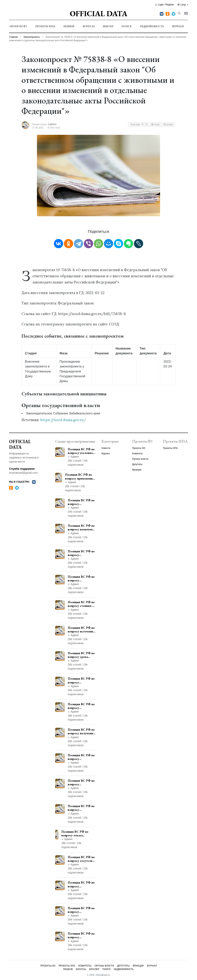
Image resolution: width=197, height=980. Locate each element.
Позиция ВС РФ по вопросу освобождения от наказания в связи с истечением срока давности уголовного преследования (81, 935)
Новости (106, 448)
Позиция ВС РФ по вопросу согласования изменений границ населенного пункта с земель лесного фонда (82, 757)
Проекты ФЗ (18, 26)
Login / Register (165, 5)
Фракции (137, 470)
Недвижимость (152, 26)
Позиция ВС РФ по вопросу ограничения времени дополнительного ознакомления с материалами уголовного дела (81, 910)
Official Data (99, 13)
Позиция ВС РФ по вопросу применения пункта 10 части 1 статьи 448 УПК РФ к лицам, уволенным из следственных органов (81, 808)
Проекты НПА (45, 26)
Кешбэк (69, 26)
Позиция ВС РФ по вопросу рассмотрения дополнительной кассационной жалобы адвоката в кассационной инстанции (81, 782)
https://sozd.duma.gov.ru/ (63, 420)
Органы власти (140, 459)
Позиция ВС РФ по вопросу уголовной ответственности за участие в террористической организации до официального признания (81, 451)
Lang (182, 5)
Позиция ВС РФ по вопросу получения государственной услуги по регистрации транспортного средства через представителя (81, 731)
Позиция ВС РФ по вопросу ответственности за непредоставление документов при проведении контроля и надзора (82, 578)
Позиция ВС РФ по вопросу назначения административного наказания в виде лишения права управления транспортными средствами (82, 527)
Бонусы (89, 26)
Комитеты (137, 454)
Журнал (178, 26)
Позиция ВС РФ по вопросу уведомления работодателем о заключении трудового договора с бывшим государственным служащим (81, 553)
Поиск (127, 26)
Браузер (108, 26)
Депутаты (137, 464)
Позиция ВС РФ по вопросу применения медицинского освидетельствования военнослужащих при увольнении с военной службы (80, 476)
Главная (13, 37)
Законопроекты (32, 37)
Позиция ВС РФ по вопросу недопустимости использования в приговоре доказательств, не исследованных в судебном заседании (81, 884)
